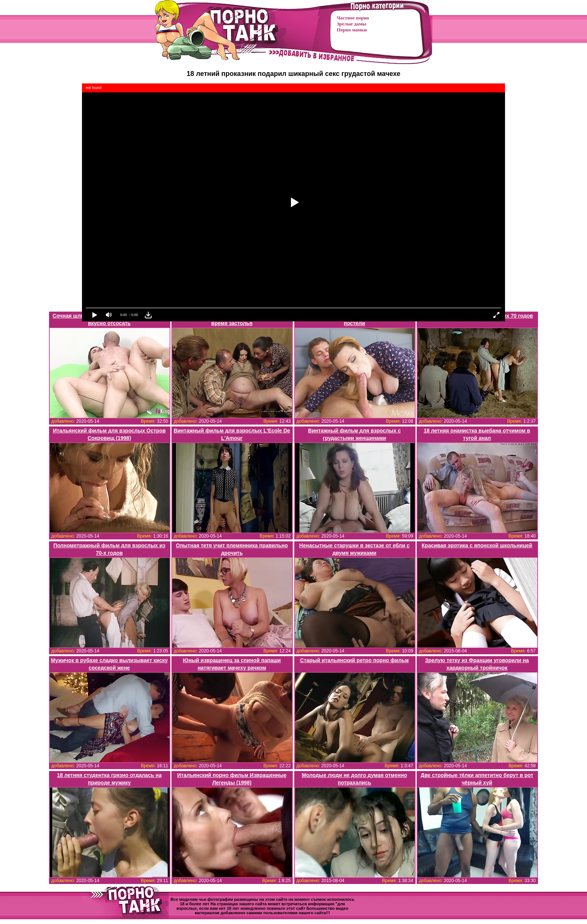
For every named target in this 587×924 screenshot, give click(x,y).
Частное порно (353, 18)
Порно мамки (352, 30)
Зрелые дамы (352, 24)
